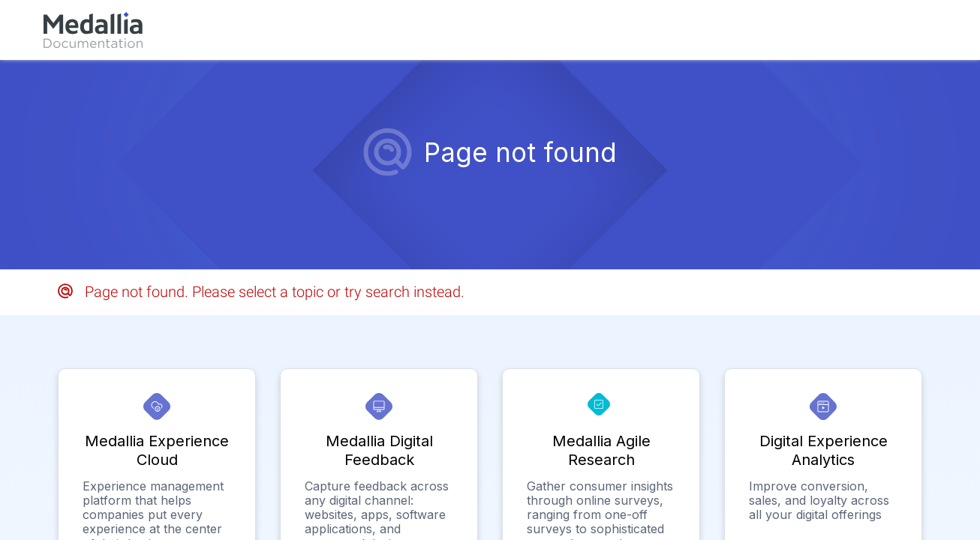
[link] (93, 30)
